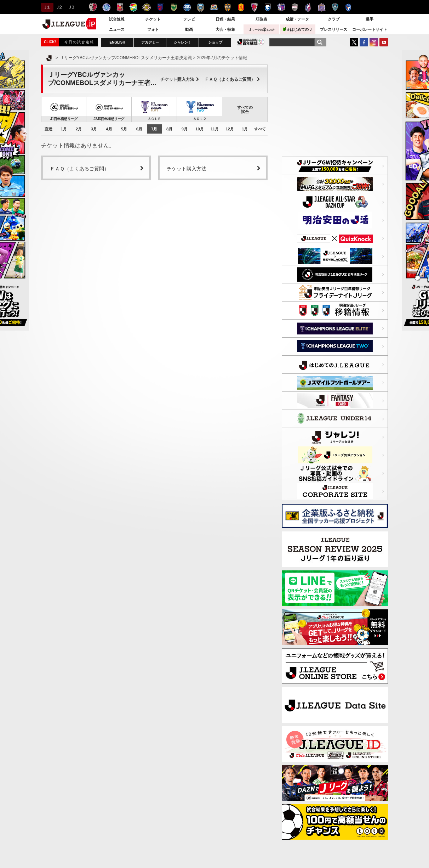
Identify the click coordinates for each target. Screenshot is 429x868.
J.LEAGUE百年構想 (251, 42)
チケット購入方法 (180, 79)
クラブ (334, 19)
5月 (124, 129)
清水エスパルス (227, 7)
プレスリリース (334, 29)
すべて (260, 129)
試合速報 (117, 19)
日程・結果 (225, 19)
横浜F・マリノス (214, 7)
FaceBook (364, 42)
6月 (139, 129)
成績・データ (297, 19)
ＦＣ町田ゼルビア (187, 7)
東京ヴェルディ (174, 7)
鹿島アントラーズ (93, 7)
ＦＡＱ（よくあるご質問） (232, 79)
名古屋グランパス (241, 7)
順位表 (261, 19)
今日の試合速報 (79, 42)
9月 (185, 129)
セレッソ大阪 (281, 7)
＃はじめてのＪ (298, 29)
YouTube (384, 42)
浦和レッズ (120, 7)
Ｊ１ (46, 7)
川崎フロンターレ (201, 7)
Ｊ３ (71, 7)
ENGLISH (117, 42)
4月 (109, 129)
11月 (215, 129)
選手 (370, 19)
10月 (199, 129)
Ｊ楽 (261, 29)
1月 (64, 129)
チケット (153, 19)
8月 (169, 129)
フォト (153, 29)
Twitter (354, 42)
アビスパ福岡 (335, 7)
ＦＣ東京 (160, 7)
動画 (189, 29)
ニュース (117, 29)
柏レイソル (147, 7)
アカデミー (150, 42)
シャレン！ (183, 42)
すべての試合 (245, 109)
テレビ (189, 19)
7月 (154, 129)
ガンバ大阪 (268, 7)
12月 (230, 129)
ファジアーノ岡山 (308, 7)
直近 (48, 129)
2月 (79, 129)
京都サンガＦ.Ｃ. (254, 7)
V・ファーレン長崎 (348, 7)
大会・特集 (225, 29)
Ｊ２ (59, 7)
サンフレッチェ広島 (322, 7)
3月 (94, 129)
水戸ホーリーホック (106, 7)
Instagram (374, 42)
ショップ (215, 42)
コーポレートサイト (370, 29)
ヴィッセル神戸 (295, 7)
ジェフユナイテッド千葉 (133, 7)
